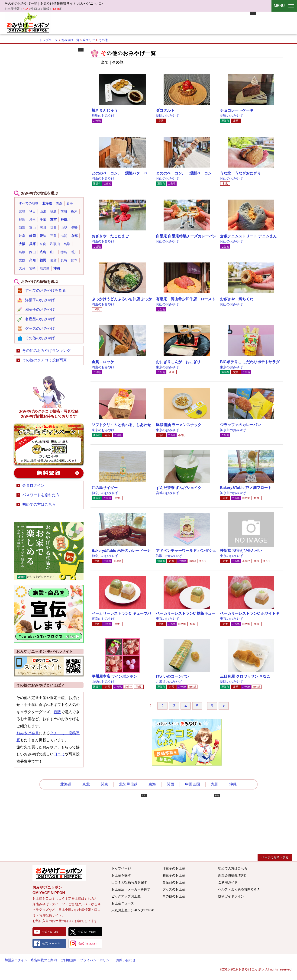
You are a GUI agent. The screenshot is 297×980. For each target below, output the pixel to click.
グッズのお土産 (174, 889)
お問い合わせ (126, 960)
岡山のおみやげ (103, 178)
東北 (86, 784)
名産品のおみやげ (40, 319)
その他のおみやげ (40, 338)
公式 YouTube (50, 932)
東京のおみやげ (167, 367)
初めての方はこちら (39, 504)
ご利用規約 (68, 960)
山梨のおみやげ (103, 682)
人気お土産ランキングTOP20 (133, 910)
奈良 (43, 244)
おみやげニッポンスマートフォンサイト (49, 666)
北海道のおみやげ (169, 682)
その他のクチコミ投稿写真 (45, 360)
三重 (53, 236)
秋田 (32, 211)
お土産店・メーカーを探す (131, 889)
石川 (43, 228)
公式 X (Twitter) (87, 932)
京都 (74, 236)
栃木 (74, 211)
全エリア (89, 40)
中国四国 (193, 784)
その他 (103, 40)
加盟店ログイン (16, 960)
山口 (53, 252)
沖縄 (57, 268)
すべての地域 (29, 203)
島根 (22, 252)
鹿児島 (45, 268)
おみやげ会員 (28, 733)
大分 (22, 268)
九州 (215, 784)
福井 (53, 228)
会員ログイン (33, 485)
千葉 (43, 220)
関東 (104, 784)
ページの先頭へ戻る (275, 857)
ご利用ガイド (228, 882)
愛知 (43, 236)
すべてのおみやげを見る (45, 290)
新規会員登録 (49, 473)
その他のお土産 (174, 896)
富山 (32, 228)
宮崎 (32, 268)
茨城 (64, 211)
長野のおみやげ (231, 116)
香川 (74, 252)
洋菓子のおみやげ (40, 300)
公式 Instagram (88, 944)
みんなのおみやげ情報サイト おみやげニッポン (59, 873)
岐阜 (22, 236)
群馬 (22, 220)
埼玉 (32, 220)
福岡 (43, 260)
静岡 (32, 236)
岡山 (32, 252)
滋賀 (64, 236)
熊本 (74, 260)
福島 (53, 211)
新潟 (22, 228)
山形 (43, 211)
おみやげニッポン (28, 22)
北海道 (47, 203)
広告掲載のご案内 (44, 960)
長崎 (64, 260)
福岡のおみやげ (167, 116)
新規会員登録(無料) (232, 875)
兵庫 (32, 244)
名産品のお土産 (174, 882)
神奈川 (65, 220)
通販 (57, 712)
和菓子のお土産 (174, 875)
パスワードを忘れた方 (41, 495)
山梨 (64, 228)
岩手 (70, 203)
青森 (59, 203)
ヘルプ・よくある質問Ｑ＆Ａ (239, 889)
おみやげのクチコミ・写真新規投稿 (49, 444)
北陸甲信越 (128, 784)
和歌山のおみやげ (169, 556)
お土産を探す (121, 875)
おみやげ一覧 (70, 40)
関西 (171, 784)
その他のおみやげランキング (46, 351)
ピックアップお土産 (126, 896)
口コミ (59, 754)
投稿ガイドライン (231, 896)
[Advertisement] (171, 22)
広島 (43, 252)
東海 (152, 784)
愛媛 (22, 260)
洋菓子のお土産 (174, 868)
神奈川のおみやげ (233, 430)
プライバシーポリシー (96, 960)
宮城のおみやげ (167, 493)
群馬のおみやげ (103, 116)
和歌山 (55, 244)
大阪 (22, 244)
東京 (53, 220)
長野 (74, 228)
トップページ (48, 40)
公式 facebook (51, 943)
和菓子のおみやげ (40, 309)
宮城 (22, 211)
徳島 (64, 252)
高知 (32, 260)
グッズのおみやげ (40, 328)
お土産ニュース (123, 903)
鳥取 (67, 244)
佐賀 (53, 260)
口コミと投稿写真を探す (129, 882)
